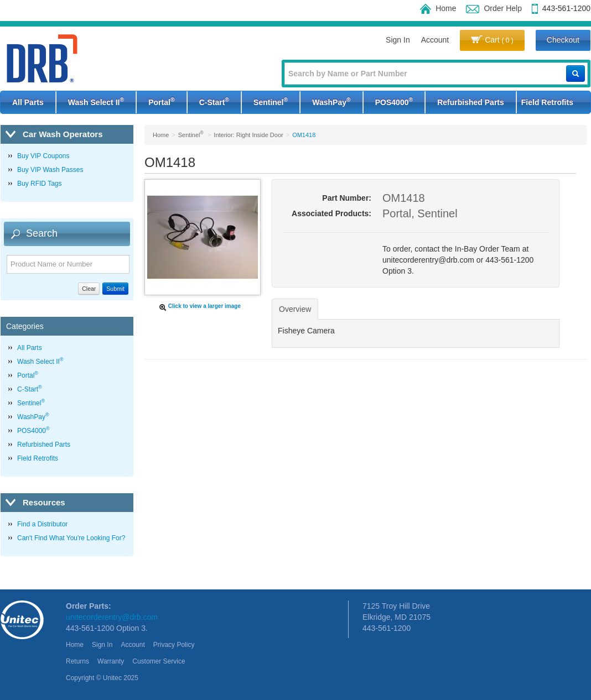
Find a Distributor (42, 524)
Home (438, 8)
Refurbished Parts (471, 102)
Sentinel (271, 101)
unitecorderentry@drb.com (112, 617)
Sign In (398, 40)
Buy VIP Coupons (43, 156)
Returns (77, 661)
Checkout (563, 40)
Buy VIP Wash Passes (50, 170)
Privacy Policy (174, 645)
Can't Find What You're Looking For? (71, 538)
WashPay (331, 101)
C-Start (214, 101)
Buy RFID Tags (39, 184)
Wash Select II (96, 101)
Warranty (111, 661)
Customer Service (159, 661)
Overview (295, 309)
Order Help (494, 8)
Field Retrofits (547, 102)
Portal (161, 101)
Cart (492, 40)
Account (435, 40)
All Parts (28, 102)
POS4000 (394, 101)
